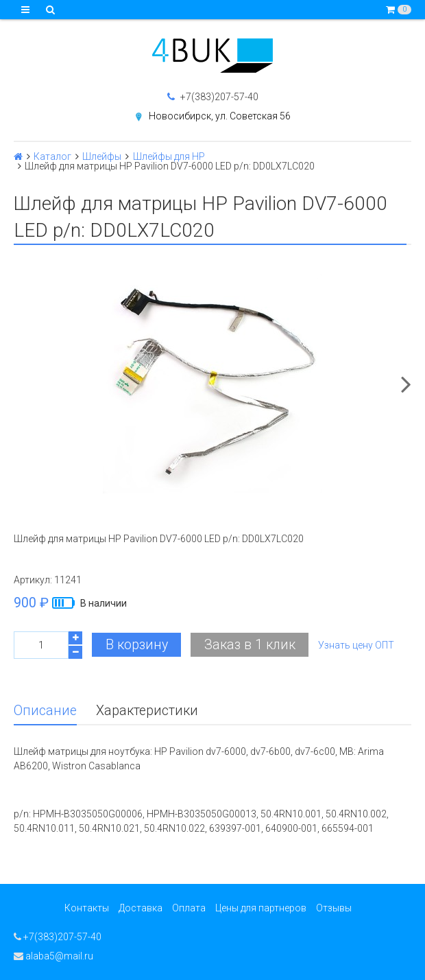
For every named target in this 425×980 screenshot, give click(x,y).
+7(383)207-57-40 (213, 97)
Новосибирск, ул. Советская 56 (220, 116)
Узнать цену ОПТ (356, 645)
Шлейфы (102, 156)
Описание (45, 711)
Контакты (87, 908)
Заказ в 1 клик (250, 645)
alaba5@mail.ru (53, 956)
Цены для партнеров (261, 908)
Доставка (141, 908)
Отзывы (334, 908)
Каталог (52, 156)
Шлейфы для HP (169, 156)
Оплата (189, 908)
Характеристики (147, 711)
